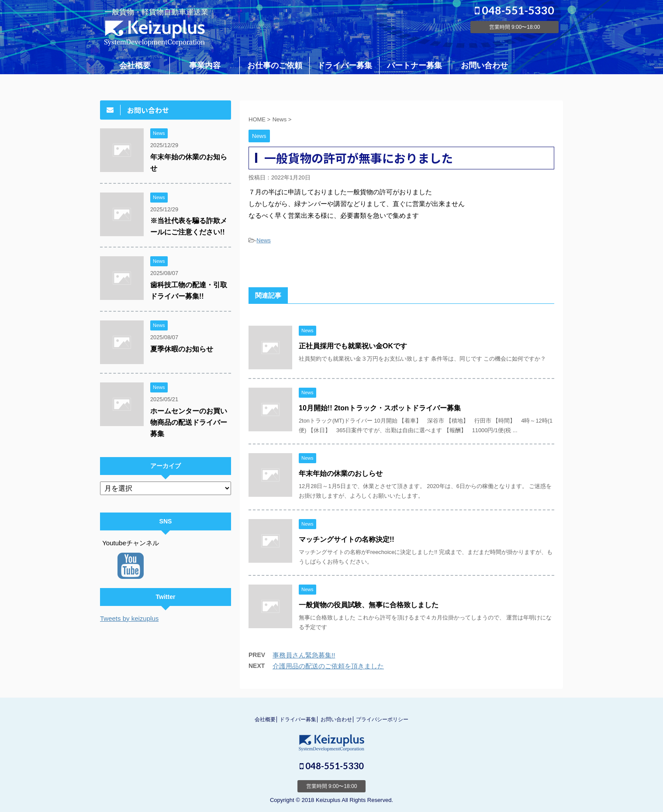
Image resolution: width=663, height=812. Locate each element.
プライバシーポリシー (382, 719)
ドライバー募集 (345, 65)
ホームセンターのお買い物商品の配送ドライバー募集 (189, 422)
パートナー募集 (414, 65)
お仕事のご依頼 (275, 65)
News (264, 240)
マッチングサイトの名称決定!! (347, 539)
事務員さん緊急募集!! (304, 655)
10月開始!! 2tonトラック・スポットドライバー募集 (380, 408)
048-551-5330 (515, 10)
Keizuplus (328, 800)
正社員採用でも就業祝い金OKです (353, 346)
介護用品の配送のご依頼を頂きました (328, 666)
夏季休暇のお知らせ (182, 349)
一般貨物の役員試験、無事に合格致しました (369, 605)
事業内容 (205, 65)
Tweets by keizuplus (129, 618)
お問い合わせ (484, 65)
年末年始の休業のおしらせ (341, 473)
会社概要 (135, 65)
